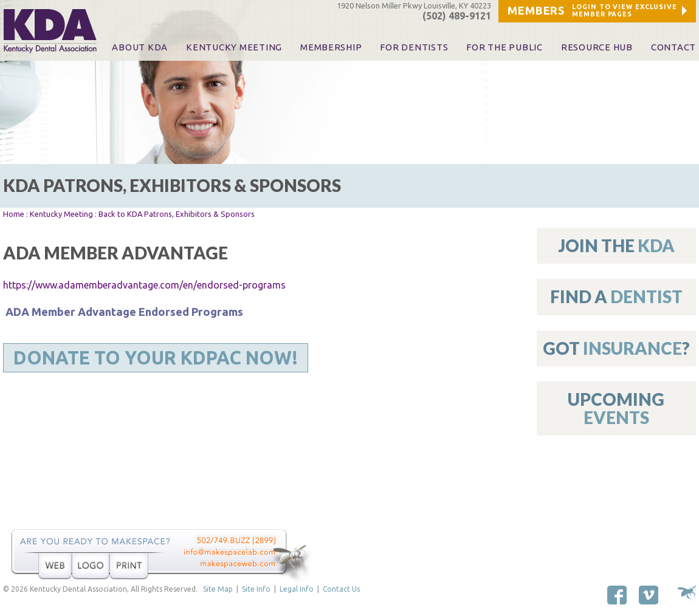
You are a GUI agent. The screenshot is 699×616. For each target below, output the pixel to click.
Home (14, 214)
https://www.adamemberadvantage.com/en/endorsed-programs (144, 285)
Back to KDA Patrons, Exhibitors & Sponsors (177, 214)
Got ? (616, 348)
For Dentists (414, 47)
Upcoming (616, 408)
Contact (673, 47)
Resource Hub (597, 47)
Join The (616, 245)
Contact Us (341, 589)
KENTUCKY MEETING (234, 47)
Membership (331, 47)
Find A (616, 296)
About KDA (140, 47)
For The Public (504, 47)
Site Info (256, 589)
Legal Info (297, 589)
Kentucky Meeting (61, 214)
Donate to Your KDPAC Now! (156, 358)
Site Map (218, 589)
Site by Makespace (687, 593)
